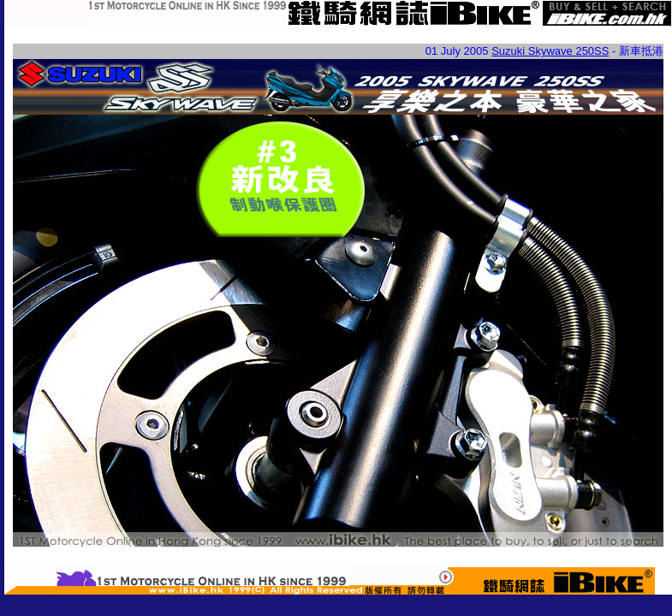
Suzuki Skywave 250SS (550, 51)
